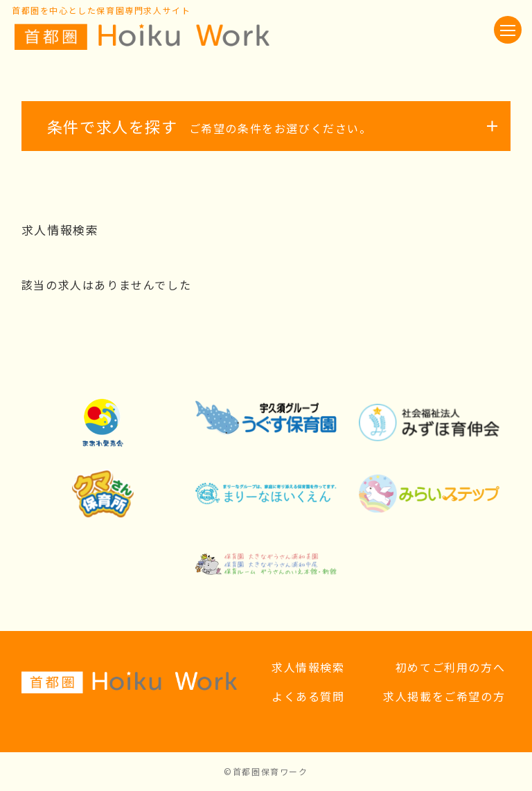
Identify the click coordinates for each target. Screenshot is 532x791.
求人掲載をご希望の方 (444, 696)
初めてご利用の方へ (450, 667)
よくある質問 (308, 696)
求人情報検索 (308, 667)
